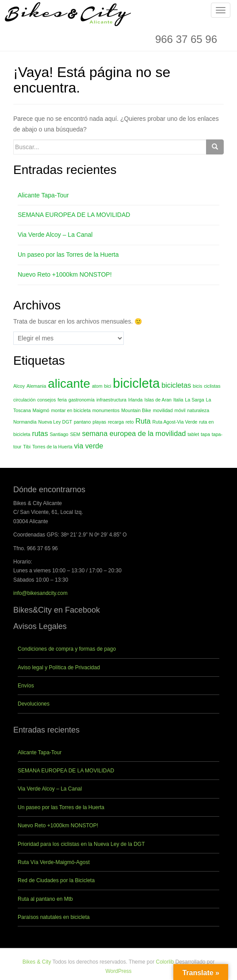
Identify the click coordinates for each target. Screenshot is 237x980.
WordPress (118, 971)
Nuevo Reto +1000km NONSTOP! (65, 274)
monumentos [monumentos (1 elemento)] (106, 410)
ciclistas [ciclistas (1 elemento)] (212, 386)
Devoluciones (34, 704)
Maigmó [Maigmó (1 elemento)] (41, 410)
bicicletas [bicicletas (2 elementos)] (176, 385)
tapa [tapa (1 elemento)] (205, 434)
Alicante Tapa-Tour (43, 195)
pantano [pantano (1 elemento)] (82, 422)
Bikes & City (37, 962)
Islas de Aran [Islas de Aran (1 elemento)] (158, 400)
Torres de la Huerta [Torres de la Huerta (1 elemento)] (52, 447)
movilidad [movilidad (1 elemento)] (163, 410)
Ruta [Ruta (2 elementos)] (143, 421)
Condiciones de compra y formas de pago (67, 649)
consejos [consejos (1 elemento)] (46, 400)
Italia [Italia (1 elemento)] (178, 400)
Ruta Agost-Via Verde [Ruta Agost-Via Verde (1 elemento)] (175, 422)
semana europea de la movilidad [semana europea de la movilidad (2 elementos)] (134, 433)
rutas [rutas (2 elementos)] (40, 433)
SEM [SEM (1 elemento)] (75, 434)
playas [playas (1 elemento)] (99, 422)
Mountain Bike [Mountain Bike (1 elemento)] (136, 410)
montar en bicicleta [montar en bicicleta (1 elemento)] (71, 410)
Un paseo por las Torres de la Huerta (68, 255)
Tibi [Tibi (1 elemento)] (27, 447)
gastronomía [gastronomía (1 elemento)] (82, 400)
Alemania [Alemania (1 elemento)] (36, 386)
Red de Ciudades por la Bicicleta (56, 880)
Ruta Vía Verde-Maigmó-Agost (54, 862)
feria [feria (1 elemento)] (62, 400)
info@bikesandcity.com (40, 593)
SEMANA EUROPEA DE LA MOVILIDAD (74, 215)
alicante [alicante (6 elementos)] (69, 384)
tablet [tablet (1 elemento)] (193, 434)
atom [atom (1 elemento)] (97, 386)
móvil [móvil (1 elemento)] (180, 410)
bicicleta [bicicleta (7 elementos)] (136, 383)
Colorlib (165, 962)
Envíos (26, 686)
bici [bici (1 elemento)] (107, 386)
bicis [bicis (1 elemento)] (197, 386)
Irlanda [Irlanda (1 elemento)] (136, 400)
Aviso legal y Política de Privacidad (59, 667)
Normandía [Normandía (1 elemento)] (25, 422)
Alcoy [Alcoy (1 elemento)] (19, 386)
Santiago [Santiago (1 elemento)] (59, 434)
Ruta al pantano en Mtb (45, 899)
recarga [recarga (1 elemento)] (116, 422)
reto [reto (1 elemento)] (130, 422)
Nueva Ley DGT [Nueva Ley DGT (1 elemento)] (55, 422)
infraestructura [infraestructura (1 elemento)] (111, 400)
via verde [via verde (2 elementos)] (88, 446)
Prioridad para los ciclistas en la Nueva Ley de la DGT (81, 844)
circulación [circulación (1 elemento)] (24, 400)
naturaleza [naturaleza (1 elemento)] (198, 410)
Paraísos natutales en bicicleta (54, 917)
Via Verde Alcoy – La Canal (55, 235)
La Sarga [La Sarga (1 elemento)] (194, 400)
